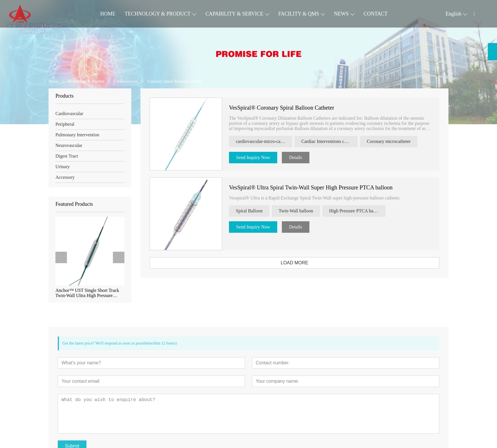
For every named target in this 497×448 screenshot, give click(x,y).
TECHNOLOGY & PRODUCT (158, 14)
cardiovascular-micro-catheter (270, 141)
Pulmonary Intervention (76, 135)
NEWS (341, 14)
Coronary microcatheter (395, 141)
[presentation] (59, 257)
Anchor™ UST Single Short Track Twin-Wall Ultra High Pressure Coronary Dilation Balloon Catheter (87, 293)
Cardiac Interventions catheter (335, 141)
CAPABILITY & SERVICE (234, 14)
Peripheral (63, 124)
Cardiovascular (68, 114)
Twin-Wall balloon (302, 211)
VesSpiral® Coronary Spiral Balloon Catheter (288, 108)
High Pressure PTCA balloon (362, 211)
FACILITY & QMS (299, 14)
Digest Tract (65, 156)
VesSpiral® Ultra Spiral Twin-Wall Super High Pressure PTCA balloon (317, 187)
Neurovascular (67, 145)
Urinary (61, 167)
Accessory (63, 177)
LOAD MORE (301, 263)
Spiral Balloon (256, 211)
